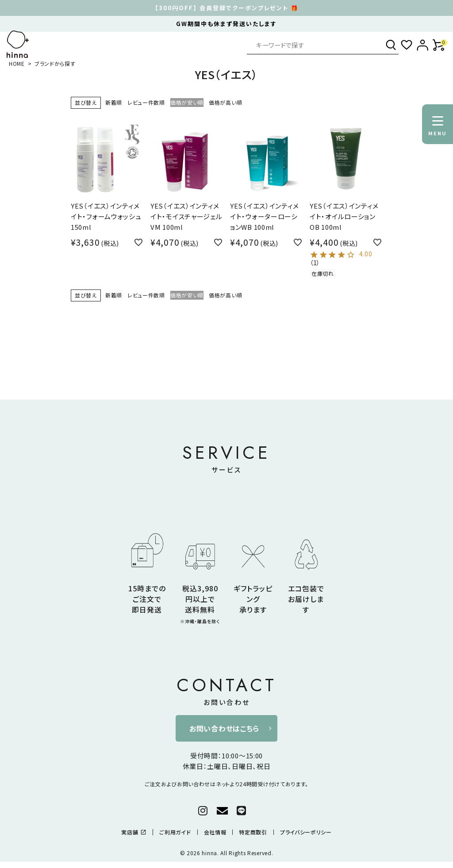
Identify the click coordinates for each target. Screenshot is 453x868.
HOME (17, 63)
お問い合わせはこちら (224, 728)
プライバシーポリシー (306, 832)
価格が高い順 (225, 102)
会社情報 (215, 832)
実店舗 (134, 832)
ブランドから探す (55, 63)
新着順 (114, 102)
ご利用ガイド (175, 832)
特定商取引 (253, 832)
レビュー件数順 (146, 102)
